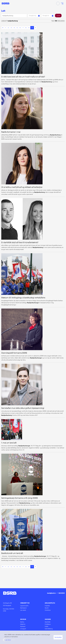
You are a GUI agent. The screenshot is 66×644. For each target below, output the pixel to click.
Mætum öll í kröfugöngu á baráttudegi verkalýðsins (23, 298)
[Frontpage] (6, 3)
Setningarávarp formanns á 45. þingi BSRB (20, 498)
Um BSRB (48, 619)
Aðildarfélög (50, 603)
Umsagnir (23, 629)
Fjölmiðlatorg (49, 629)
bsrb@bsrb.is (51, 593)
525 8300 (62, 593)
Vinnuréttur (25, 603)
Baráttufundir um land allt (12, 553)
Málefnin (23, 624)
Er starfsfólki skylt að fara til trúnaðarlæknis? (20, 242)
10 (32, 28)
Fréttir (47, 626)
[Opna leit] (58, 3)
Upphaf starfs (24, 606)
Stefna (22, 622)
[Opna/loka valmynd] (62, 3)
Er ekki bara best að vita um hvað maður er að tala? (23, 77)
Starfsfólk (48, 622)
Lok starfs (23, 610)
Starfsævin (23, 608)
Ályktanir (23, 626)
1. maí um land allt (9, 443)
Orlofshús (48, 610)
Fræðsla (47, 606)
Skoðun (23, 619)
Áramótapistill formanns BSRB (14, 353)
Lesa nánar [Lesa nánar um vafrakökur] (8, 640)
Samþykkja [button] (58, 637)
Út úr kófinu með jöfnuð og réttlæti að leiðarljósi (22, 187)
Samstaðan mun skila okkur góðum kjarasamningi (23, 408)
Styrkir (47, 608)
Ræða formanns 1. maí (11, 132)
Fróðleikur (48, 624)
